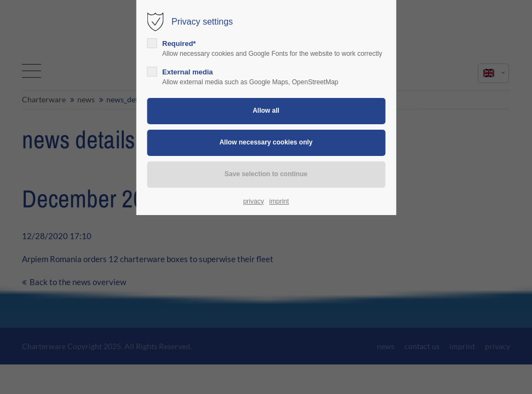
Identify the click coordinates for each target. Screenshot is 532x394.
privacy (254, 201)
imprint (279, 201)
